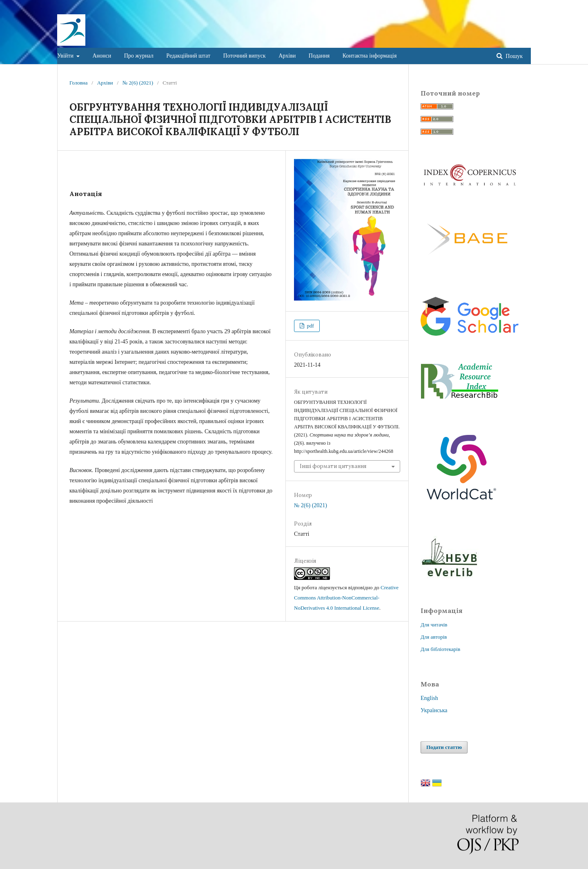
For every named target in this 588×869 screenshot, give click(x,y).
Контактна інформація (370, 56)
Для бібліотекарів (440, 649)
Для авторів (434, 637)
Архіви (287, 56)
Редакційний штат (188, 56)
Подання (319, 56)
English (429, 698)
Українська (434, 710)
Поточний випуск (245, 56)
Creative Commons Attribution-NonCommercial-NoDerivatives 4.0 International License (346, 598)
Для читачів (434, 625)
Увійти (66, 56)
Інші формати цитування (333, 466)
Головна (79, 83)
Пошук (513, 56)
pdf (310, 326)
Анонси (102, 56)
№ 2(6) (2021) (138, 83)
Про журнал (139, 56)
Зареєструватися (488, 6)
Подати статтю (444, 747)
